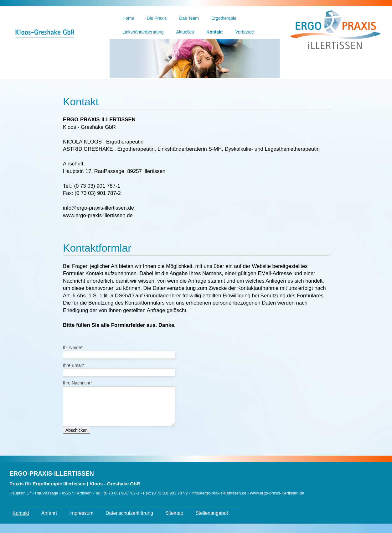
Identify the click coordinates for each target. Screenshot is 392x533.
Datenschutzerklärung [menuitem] (129, 523)
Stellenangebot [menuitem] (212, 523)
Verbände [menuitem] (245, 32)
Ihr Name (73, 347)
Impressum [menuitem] (81, 523)
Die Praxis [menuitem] (157, 18)
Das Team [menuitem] (189, 18)
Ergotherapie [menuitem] (224, 18)
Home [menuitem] (128, 18)
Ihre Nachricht (77, 383)
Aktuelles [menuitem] (185, 32)
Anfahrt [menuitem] (49, 523)
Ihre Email (74, 365)
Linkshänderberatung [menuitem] (143, 32)
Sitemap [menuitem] (174, 523)
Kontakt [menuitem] (214, 32)
